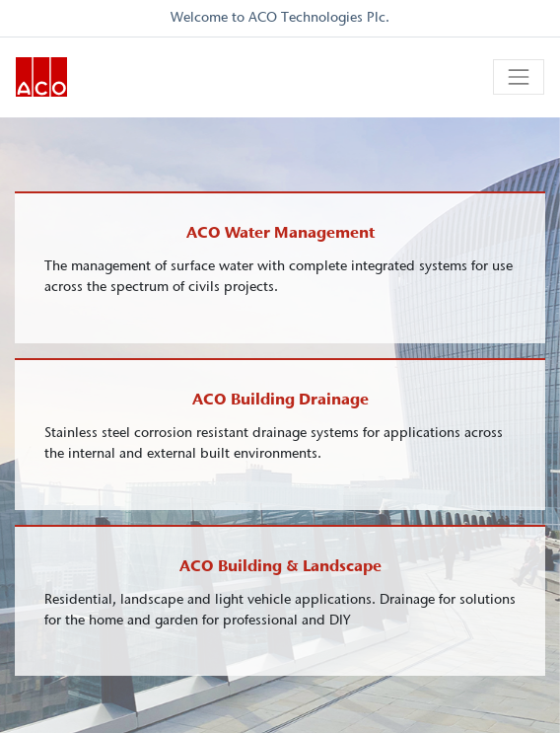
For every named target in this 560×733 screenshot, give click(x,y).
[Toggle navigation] (519, 77)
